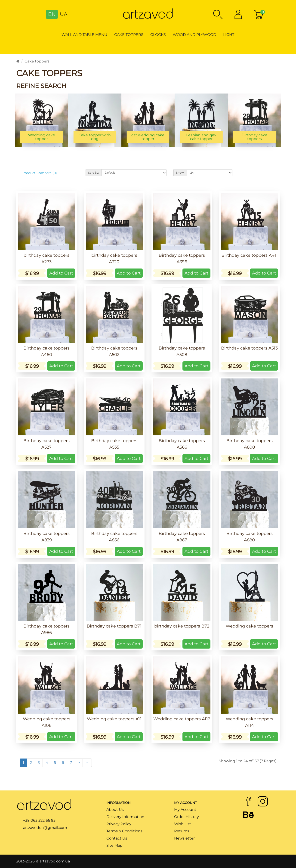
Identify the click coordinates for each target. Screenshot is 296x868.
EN (52, 14)
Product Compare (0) (40, 173)
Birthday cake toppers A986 (46, 629)
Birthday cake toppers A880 (250, 537)
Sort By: (94, 173)
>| (87, 763)
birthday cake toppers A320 (114, 259)
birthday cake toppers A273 (46, 259)
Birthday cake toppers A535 (114, 444)
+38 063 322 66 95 (39, 820)
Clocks (158, 35)
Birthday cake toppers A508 (182, 351)
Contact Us (117, 838)
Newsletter (184, 838)
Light (229, 35)
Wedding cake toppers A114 (249, 722)
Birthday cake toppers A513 (249, 348)
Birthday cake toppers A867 (182, 537)
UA (64, 14)
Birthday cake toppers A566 (182, 444)
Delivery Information (125, 817)
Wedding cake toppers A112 (182, 719)
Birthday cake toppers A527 (46, 444)
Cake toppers (129, 35)
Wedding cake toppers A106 (47, 722)
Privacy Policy (119, 824)
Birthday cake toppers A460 (46, 351)
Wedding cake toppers (249, 626)
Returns (182, 831)
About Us (115, 810)
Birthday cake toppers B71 (114, 626)
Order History (187, 817)
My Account (185, 810)
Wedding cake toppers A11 (114, 719)
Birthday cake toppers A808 (250, 444)
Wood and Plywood (194, 35)
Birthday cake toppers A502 (114, 351)
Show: (180, 173)
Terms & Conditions (124, 831)
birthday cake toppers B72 (182, 626)
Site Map (114, 845)
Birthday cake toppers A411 (250, 255)
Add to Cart (61, 273)
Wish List (183, 824)
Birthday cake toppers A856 (114, 537)
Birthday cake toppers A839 (46, 537)
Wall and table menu (84, 35)
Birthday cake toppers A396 (182, 259)
